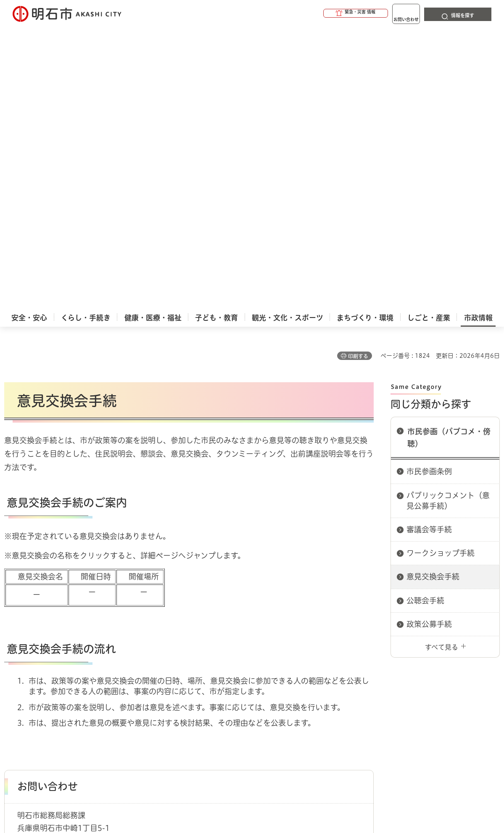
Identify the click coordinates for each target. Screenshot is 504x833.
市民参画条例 (429, 175)
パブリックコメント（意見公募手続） (448, 204)
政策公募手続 (429, 327)
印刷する (358, 59)
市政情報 (40, 634)
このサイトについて (74, 664)
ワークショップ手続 (441, 256)
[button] (323, 13)
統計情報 (277, 791)
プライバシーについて (309, 664)
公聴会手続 (425, 304)
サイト (452, 664)
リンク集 (392, 664)
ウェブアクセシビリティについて (190, 664)
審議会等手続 (429, 233)
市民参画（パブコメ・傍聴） (449, 141)
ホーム (13, 634)
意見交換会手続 (433, 280)
